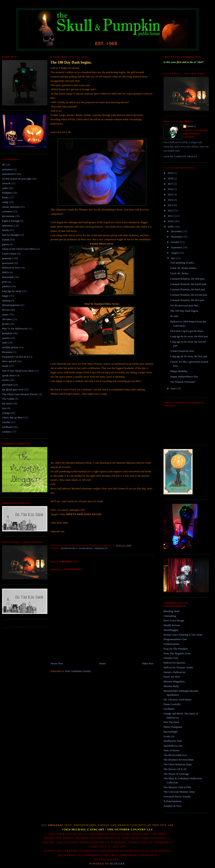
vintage (6, 413)
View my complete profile (180, 157)
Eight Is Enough (11, 221)
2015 (171, 194)
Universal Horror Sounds (177, 796)
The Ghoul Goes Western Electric (20, 394)
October (176, 242)
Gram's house (9, 254)
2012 (171, 211)
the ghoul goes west (13, 389)
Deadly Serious (172, 625)
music (5, 314)
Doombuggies (171, 630)
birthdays (7, 193)
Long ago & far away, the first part (189, 356)
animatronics (9, 174)
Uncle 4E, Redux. (180, 273)
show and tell (9, 361)
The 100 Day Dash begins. (71, 62)
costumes (7, 211)
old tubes (7, 319)
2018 (171, 178)
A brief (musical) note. (182, 351)
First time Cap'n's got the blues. (187, 331)
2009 (171, 227)
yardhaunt (7, 427)
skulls (5, 366)
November (177, 237)
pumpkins (7, 333)
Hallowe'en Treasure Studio (178, 667)
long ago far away (12, 291)
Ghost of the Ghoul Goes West (18, 249)
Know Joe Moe (172, 677)
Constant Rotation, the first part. (187, 300)
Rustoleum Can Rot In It (15, 357)
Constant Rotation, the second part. (189, 295)
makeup (6, 300)
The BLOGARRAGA (175, 755)
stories (6, 380)
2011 (171, 216)
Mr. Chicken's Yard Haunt (177, 699)
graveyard (7, 263)
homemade (8, 277)
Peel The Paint (171, 722)
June (174, 388)
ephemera (7, 226)
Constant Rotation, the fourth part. (188, 284)
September (177, 247)
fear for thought (11, 235)
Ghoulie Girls (171, 658)
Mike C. (192, 126)
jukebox (6, 286)
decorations (8, 216)
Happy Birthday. (179, 371)
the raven (7, 403)
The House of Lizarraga (176, 774)
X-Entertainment (172, 801)
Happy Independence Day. (184, 376)
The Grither (8, 399)
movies (6, 310)
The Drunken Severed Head (178, 760)
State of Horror (172, 750)
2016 (171, 189)
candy (5, 202)
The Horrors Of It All (175, 769)
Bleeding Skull (172, 611)
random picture (10, 347)
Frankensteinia (171, 644)
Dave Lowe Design (174, 620)
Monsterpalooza (11, 305)
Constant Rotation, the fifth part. (188, 279)
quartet (6, 338)
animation (7, 169)
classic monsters (11, 207)
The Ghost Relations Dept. (178, 764)
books (5, 197)
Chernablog (170, 616)
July (174, 258)
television (7, 385)
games (5, 244)
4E (4, 165)
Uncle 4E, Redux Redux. (183, 268)
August (175, 253)
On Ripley (169, 709)
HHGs (5, 272)
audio (5, 188)
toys (4, 408)
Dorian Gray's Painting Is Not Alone (183, 635)
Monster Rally (171, 686)
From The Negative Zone (177, 653)
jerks (5, 282)
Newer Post (57, 663)
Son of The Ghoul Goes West (18, 371)
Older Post (148, 663)
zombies (6, 432)
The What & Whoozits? (183, 382)
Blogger (117, 864)
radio (5, 342)
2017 (171, 184)
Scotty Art (169, 736)
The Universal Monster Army (179, 792)
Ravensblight (171, 732)
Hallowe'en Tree (11, 268)
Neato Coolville (172, 704)
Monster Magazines (174, 681)
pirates (6, 324)
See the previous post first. (184, 305)
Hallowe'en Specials (174, 663)
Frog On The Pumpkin (176, 649)
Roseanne (7, 352)
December (177, 231)
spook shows (9, 375)
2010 (171, 221)
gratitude (7, 258)
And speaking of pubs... (183, 263)
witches (6, 422)
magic (5, 296)
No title (174, 316)
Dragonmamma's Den (175, 639)
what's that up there (12, 417)
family (6, 230)
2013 (171, 205)
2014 (171, 200)
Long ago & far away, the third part (189, 336)
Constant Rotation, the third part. (188, 289)
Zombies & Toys (172, 806)
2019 (171, 173)
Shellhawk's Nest (173, 741)
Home (103, 663)
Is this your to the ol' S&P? (184, 62)
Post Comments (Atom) (78, 671)
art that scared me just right (17, 179)
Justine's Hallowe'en (174, 672)
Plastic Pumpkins (173, 727)
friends (6, 240)
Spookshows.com (173, 746)
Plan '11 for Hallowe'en (15, 328)
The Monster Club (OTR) (177, 787)
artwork (6, 183)
